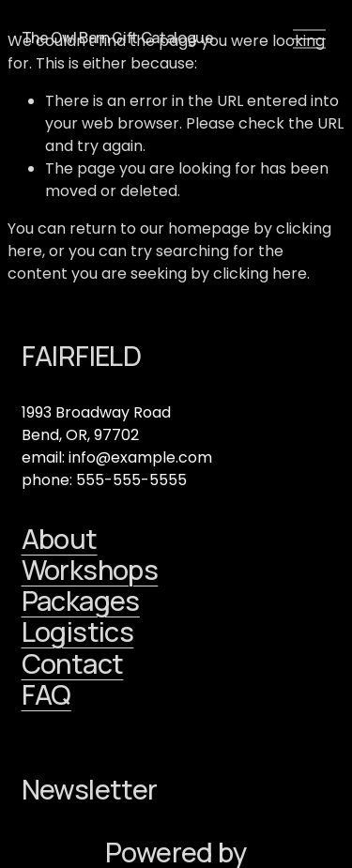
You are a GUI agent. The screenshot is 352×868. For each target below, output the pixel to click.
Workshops (90, 570)
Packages (81, 601)
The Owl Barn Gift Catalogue (118, 38)
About (60, 539)
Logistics (78, 632)
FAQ (46, 695)
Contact (73, 664)
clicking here (260, 274)
